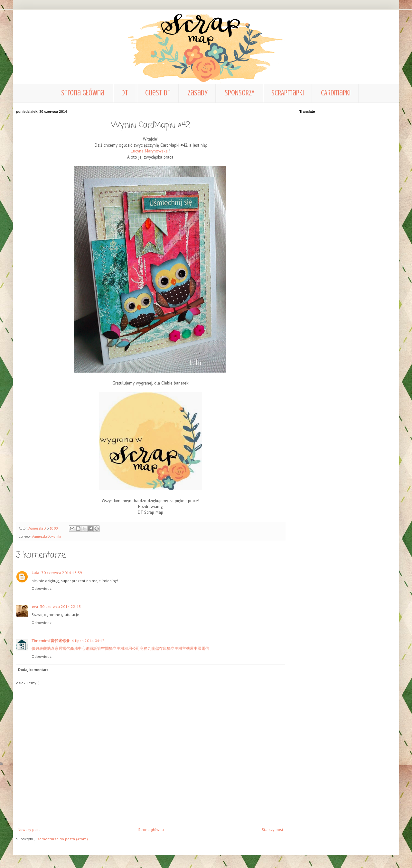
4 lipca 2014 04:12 (88, 641)
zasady (198, 93)
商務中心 (78, 648)
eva (35, 606)
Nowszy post (29, 829)
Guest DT (158, 93)
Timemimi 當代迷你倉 (51, 641)
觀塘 (47, 648)
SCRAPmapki (288, 93)
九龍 (151, 648)
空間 (105, 648)
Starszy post (272, 829)
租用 (128, 648)
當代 (66, 648)
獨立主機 (117, 648)
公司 (136, 648)
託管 (97, 648)
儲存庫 (161, 648)
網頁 (89, 648)
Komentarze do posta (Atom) (63, 839)
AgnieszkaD (41, 536)
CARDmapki (336, 93)
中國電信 (201, 648)
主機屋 (188, 648)
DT (125, 93)
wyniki (56, 536)
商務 (144, 648)
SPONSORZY (239, 93)
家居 (59, 648)
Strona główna (83, 93)
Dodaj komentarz (33, 670)
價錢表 (37, 648)
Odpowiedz (42, 588)
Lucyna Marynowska (149, 151)
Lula (35, 573)
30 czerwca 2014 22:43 (60, 606)
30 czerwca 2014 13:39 (62, 573)
